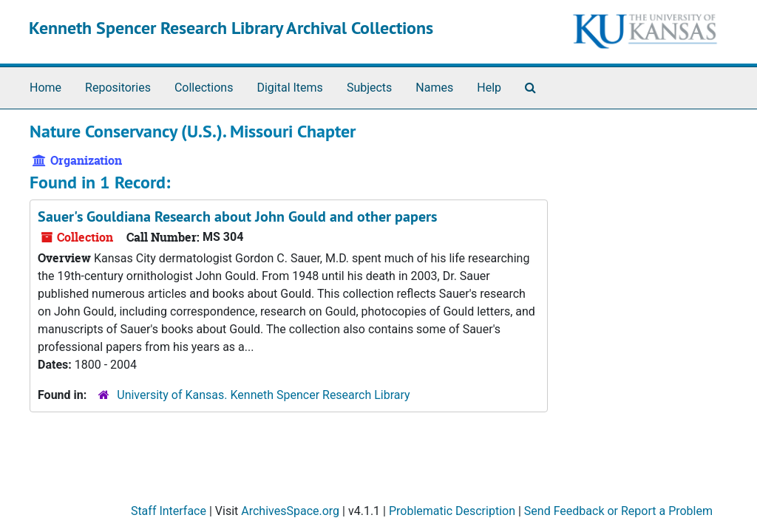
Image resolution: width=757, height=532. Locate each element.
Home (45, 88)
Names (434, 88)
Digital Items (289, 88)
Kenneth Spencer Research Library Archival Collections (231, 28)
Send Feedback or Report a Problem (618, 511)
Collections (204, 88)
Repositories (118, 88)
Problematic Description (452, 511)
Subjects (369, 88)
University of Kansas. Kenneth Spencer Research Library (263, 395)
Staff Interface (169, 511)
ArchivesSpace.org (290, 511)
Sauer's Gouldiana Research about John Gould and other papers (237, 216)
